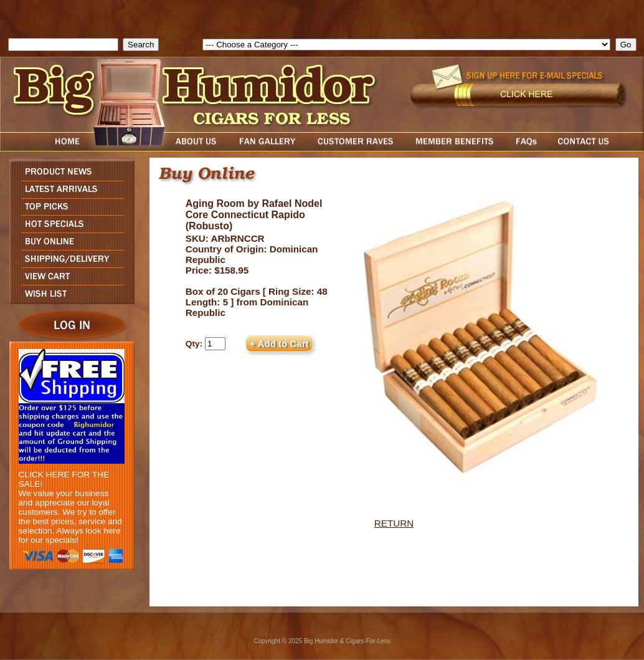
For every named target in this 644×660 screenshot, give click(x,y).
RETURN (394, 523)
